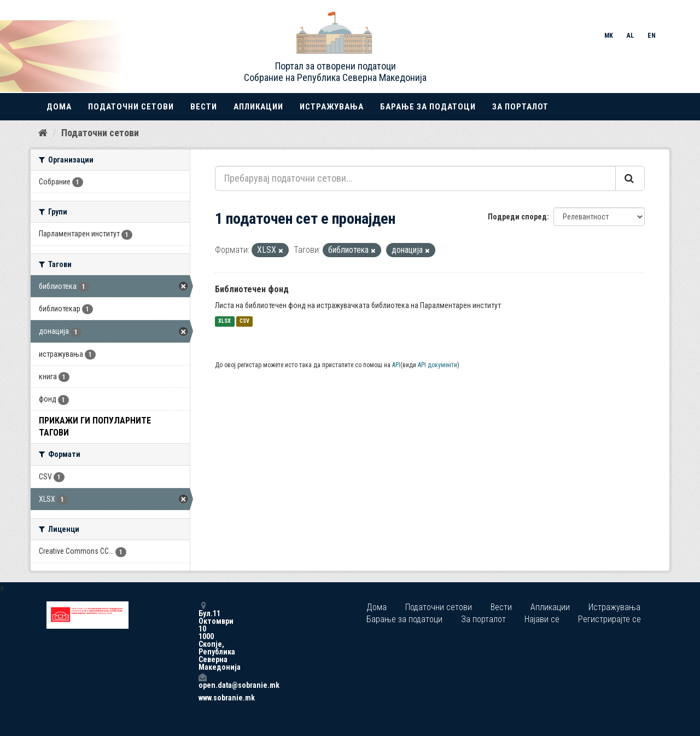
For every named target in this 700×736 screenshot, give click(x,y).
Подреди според (517, 217)
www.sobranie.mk (202, 698)
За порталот (520, 107)
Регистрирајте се (609, 619)
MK (609, 36)
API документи (437, 365)
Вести (204, 107)
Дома (59, 107)
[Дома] (43, 133)
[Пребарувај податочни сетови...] (415, 178)
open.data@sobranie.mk (202, 681)
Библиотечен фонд (252, 289)
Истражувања (332, 107)
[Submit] (630, 178)
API (396, 365)
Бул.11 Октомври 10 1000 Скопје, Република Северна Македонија (202, 636)
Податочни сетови (131, 107)
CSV (244, 321)
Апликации (258, 107)
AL (630, 36)
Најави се (542, 619)
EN (652, 36)
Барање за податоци (428, 107)
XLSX (224, 321)
